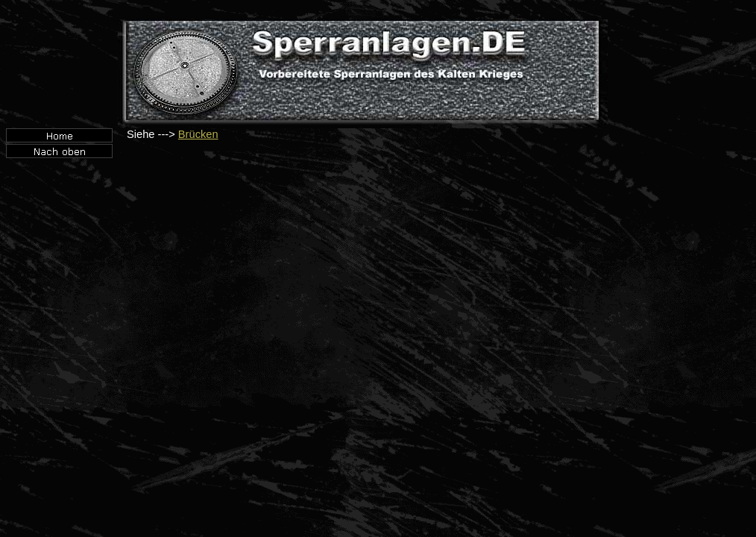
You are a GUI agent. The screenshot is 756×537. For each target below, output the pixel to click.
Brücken (198, 134)
